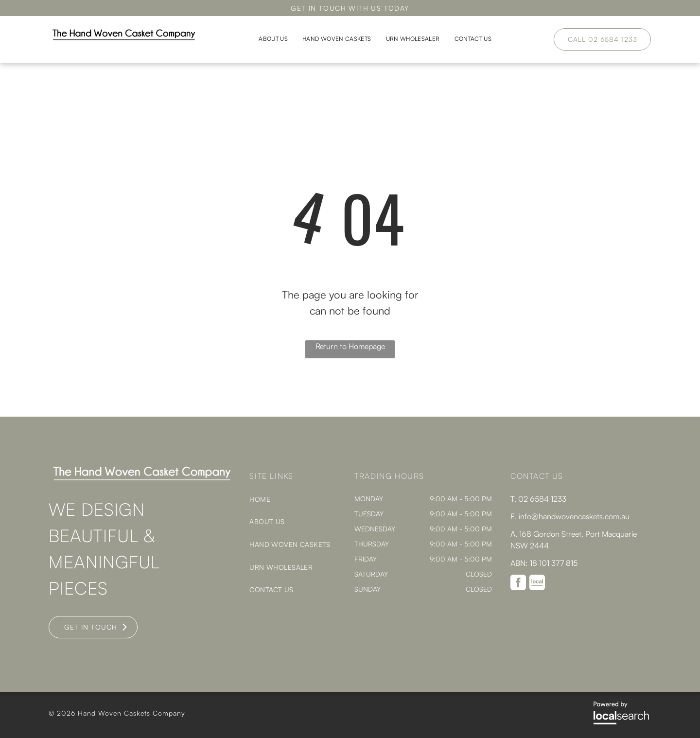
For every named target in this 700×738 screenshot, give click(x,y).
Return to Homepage (350, 346)
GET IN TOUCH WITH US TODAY (350, 8)
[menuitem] (273, 39)
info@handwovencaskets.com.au (574, 516)
